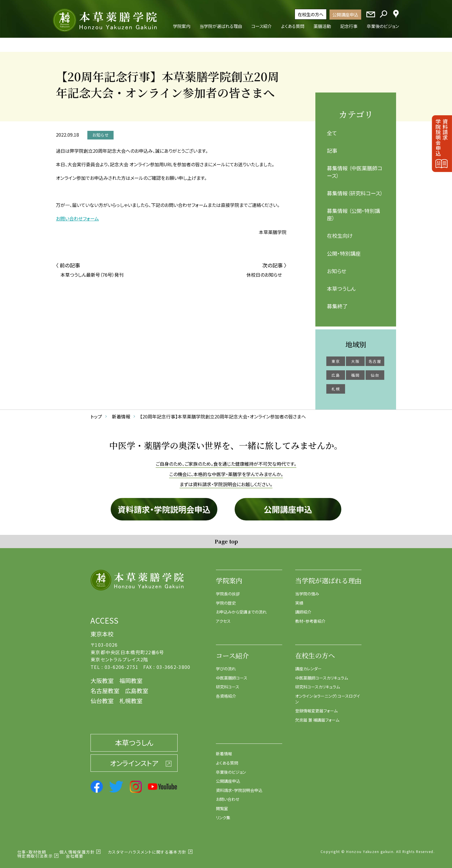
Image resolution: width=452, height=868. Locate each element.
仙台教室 (102, 697)
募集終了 (337, 302)
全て (332, 129)
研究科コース (228, 683)
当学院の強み (307, 590)
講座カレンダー (308, 665)
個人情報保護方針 (77, 848)
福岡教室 (131, 677)
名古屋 (375, 357)
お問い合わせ (228, 795)
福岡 (355, 371)
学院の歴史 (226, 599)
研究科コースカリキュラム (318, 683)
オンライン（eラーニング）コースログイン (328, 695)
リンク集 (223, 814)
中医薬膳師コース (232, 674)
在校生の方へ (311, 14)
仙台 (375, 371)
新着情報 (224, 750)
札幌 (336, 385)
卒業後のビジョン (231, 768)
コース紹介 (232, 652)
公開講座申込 (345, 15)
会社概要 (75, 852)
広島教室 (137, 687)
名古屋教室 (105, 687)
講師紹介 (303, 608)
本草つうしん (341, 284)
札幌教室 (131, 697)
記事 (332, 147)
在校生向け (340, 232)
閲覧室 (222, 804)
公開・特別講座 (344, 249)
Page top (226, 537)
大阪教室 (102, 677)
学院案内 (229, 577)
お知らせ (337, 267)
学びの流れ (226, 665)
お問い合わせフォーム (77, 214)
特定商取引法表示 (35, 852)
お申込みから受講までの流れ (241, 608)
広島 (336, 371)
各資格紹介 (226, 692)
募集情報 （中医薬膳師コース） (355, 168)
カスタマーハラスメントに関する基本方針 (147, 848)
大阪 (355, 357)
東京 (336, 357)
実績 (299, 599)
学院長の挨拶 (228, 590)
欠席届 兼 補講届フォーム (317, 716)
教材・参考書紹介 (310, 617)
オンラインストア (134, 759)
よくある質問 (227, 759)
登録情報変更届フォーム (316, 707)
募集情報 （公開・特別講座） (353, 210)
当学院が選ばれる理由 (328, 577)
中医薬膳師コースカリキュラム (322, 674)
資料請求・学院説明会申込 (164, 505)
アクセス (223, 617)
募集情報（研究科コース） (355, 189)
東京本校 (102, 630)
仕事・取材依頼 (32, 848)
